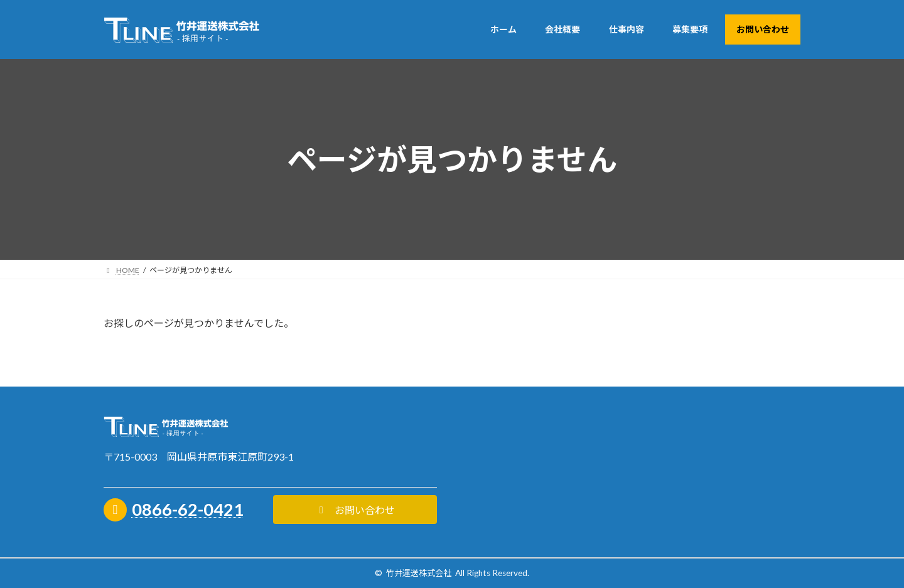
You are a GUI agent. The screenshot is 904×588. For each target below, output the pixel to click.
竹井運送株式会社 (419, 573)
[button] (355, 510)
